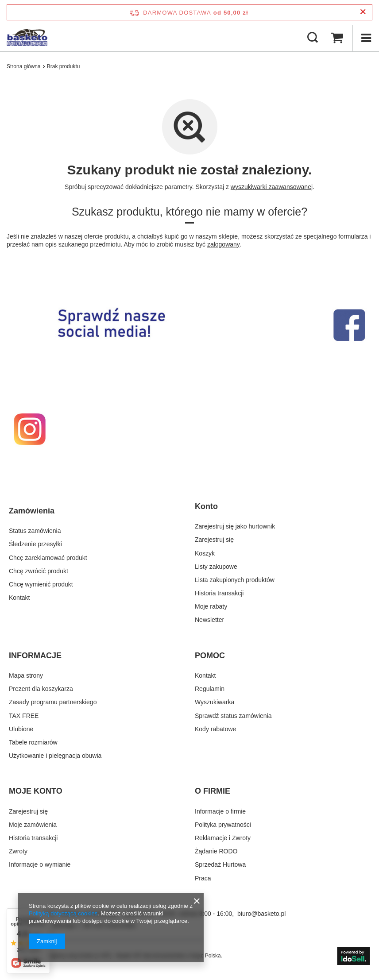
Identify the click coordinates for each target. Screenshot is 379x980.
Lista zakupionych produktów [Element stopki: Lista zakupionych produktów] (235, 580)
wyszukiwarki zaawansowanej (272, 187)
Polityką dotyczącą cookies (63, 913)
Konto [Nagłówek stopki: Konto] (206, 506)
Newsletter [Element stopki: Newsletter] (209, 620)
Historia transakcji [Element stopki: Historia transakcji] (219, 593)
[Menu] (366, 38)
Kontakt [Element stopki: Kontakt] (19, 598)
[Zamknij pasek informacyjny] (363, 12)
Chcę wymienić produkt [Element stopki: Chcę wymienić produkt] (41, 584)
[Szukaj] (313, 38)
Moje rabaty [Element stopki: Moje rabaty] (211, 606)
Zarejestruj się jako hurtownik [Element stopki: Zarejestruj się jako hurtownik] (235, 526)
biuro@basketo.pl (261, 914)
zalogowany (223, 244)
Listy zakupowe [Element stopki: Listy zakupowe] (216, 567)
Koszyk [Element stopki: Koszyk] (205, 553)
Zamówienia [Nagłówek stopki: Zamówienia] (32, 511)
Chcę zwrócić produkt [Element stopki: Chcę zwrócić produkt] (39, 571)
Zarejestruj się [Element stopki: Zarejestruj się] (214, 540)
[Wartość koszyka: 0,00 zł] (337, 38)
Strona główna (24, 66)
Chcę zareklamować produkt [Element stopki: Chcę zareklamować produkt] (48, 558)
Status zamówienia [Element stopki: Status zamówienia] (35, 531)
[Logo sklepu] (27, 38)
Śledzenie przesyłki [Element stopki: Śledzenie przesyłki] (35, 544)
